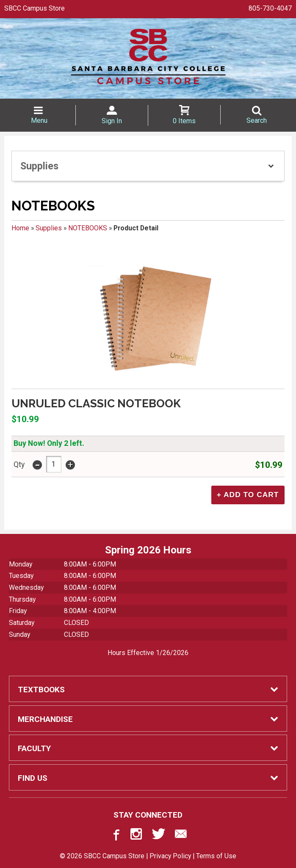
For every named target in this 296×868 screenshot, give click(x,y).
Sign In (112, 121)
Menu (39, 120)
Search (257, 120)
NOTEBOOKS (88, 228)
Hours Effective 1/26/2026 (148, 652)
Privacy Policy (170, 855)
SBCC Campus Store (35, 8)
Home (20, 228)
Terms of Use (216, 855)
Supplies (49, 228)
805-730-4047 (270, 8)
